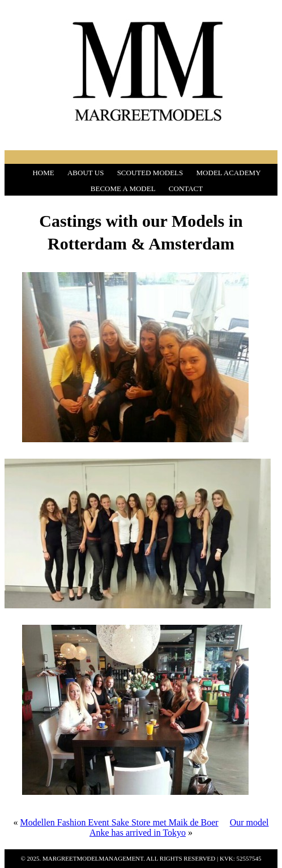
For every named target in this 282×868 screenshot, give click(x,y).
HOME (43, 173)
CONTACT (186, 189)
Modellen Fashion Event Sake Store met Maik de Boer (119, 822)
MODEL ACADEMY (229, 173)
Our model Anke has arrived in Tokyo (179, 827)
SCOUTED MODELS (150, 173)
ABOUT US (86, 173)
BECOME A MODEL (123, 189)
